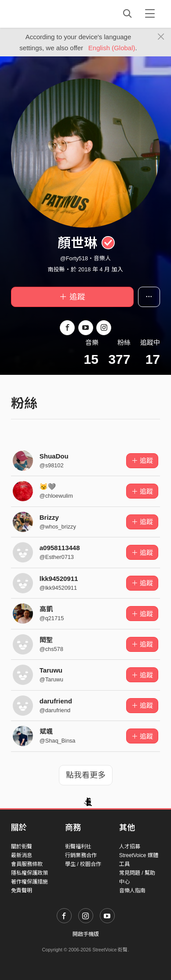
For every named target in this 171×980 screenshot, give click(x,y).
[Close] (161, 37)
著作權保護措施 (29, 882)
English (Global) (112, 48)
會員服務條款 (27, 864)
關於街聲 (22, 847)
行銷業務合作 (81, 855)
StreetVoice (47, 14)
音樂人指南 (132, 891)
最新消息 (22, 855)
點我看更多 (86, 775)
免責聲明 (22, 891)
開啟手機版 (86, 934)
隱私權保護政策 (29, 873)
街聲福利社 (78, 847)
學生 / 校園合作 (83, 864)
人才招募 (130, 847)
